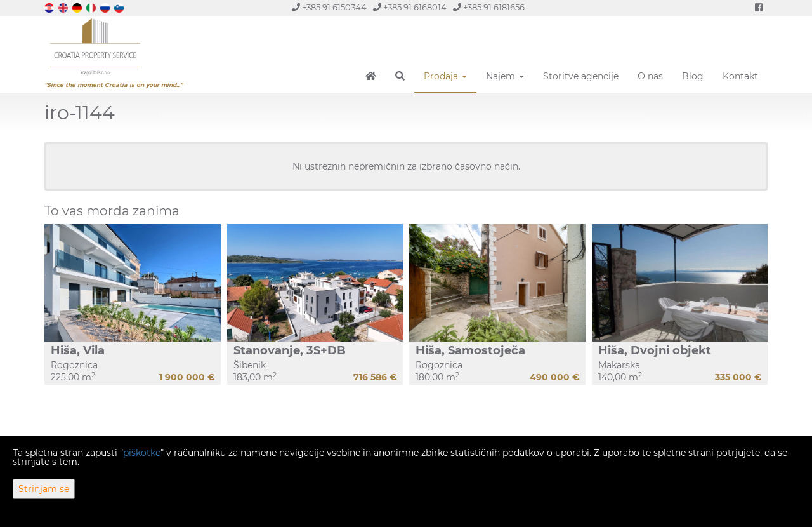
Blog (693, 76)
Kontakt (740, 76)
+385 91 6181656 (489, 7)
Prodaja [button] (445, 76)
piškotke (142, 453)
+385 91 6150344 (329, 7)
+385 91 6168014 (410, 7)
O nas (650, 76)
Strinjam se (44, 489)
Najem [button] (505, 76)
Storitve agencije (581, 76)
